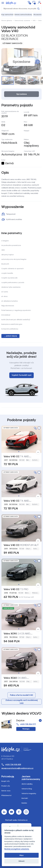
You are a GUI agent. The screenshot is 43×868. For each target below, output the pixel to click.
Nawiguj (26, 729)
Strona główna (7, 21)
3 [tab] (22, 452)
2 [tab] (20, 452)
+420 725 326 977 (26, 724)
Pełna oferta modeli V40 (21, 695)
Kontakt (25, 798)
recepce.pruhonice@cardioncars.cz (17, 768)
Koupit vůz (6, 781)
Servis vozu (6, 791)
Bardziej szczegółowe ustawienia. (17, 849)
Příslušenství (6, 795)
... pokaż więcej (10, 336)
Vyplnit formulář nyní (21, 375)
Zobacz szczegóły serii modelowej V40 (22, 702)
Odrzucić (21, 861)
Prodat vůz (6, 786)
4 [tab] (23, 452)
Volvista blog (27, 789)
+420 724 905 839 (11, 765)
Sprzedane (22, 94)
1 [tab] (19, 452)
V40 (34, 21)
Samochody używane (22, 21)
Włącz (22, 855)
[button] (39, 2)
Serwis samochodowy (23, 15)
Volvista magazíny (29, 793)
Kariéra (24, 803)
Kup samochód (7, 15)
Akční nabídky (27, 784)
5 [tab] (24, 452)
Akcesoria (37, 15)
